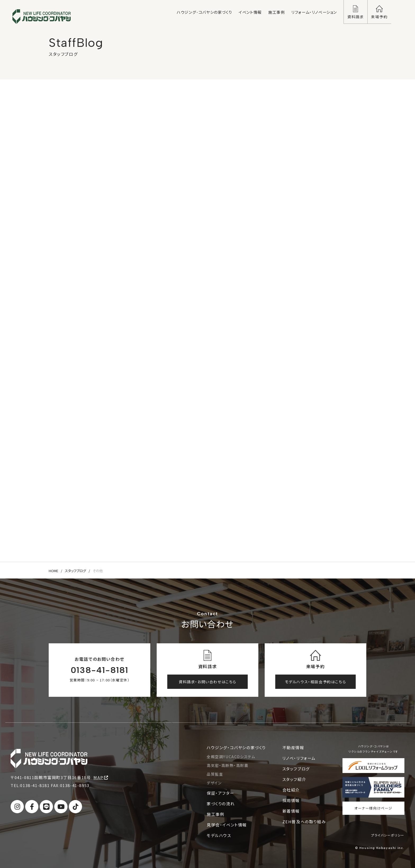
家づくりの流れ (221, 804)
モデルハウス (219, 835)
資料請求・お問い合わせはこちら (207, 682)
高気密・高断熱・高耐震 (228, 765)
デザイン (214, 783)
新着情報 (291, 811)
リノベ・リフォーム (299, 758)
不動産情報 (293, 747)
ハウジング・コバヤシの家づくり (236, 747)
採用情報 (291, 800)
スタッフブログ (75, 571)
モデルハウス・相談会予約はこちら (316, 682)
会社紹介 (291, 790)
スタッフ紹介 (294, 779)
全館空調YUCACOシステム (231, 757)
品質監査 (215, 774)
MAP (101, 777)
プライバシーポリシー (388, 835)
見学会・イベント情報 (227, 825)
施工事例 (215, 814)
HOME (53, 571)
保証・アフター (220, 793)
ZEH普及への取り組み (304, 822)
